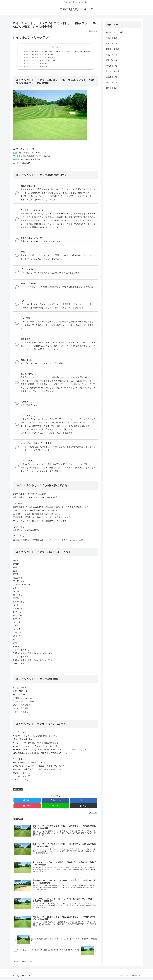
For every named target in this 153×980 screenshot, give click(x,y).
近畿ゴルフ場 (112, 77)
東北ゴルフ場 (112, 55)
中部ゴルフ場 (112, 38)
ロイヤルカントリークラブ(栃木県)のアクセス (37, 58)
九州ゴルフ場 (112, 44)
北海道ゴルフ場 (113, 49)
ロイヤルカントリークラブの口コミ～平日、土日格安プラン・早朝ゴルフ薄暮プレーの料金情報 (56, 52)
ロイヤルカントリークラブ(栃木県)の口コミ (36, 55)
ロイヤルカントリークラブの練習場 (33, 64)
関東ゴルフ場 (18, 790)
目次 (52, 47)
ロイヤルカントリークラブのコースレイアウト (38, 61)
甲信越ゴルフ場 (113, 71)
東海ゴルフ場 (112, 60)
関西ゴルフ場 (112, 88)
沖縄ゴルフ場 (112, 66)
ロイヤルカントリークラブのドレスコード (36, 67)
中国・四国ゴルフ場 (114, 32)
